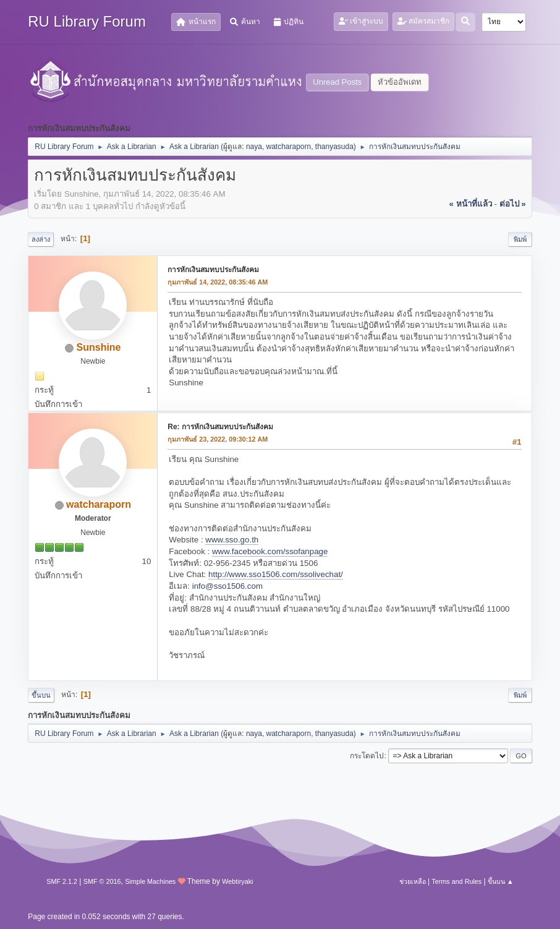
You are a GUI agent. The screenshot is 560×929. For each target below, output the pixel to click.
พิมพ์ (520, 239)
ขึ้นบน (41, 695)
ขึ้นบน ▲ (501, 881)
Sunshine (99, 347)
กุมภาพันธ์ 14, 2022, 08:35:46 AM (218, 282)
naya (254, 147)
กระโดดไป (367, 756)
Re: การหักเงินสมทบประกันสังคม (220, 427)
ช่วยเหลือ (413, 881)
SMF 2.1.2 (62, 881)
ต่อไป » (513, 204)
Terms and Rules (456, 881)
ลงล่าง (41, 239)
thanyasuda (334, 147)
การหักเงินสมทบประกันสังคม (213, 270)
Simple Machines (150, 881)
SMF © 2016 (102, 881)
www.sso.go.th (232, 540)
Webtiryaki (237, 881)
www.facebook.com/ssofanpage (270, 551)
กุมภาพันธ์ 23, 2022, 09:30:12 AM (218, 439)
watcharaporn (289, 147)
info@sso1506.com (227, 586)
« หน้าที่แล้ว (471, 204)
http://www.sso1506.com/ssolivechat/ (276, 574)
